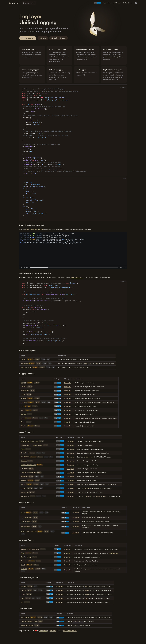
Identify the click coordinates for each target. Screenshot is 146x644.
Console (24, 359)
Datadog (24, 461)
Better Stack (25, 453)
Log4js (23, 394)
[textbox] (26, 268)
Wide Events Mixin (77, 277)
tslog (23, 418)
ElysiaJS (24, 586)
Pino (22, 406)
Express (23, 590)
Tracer (23, 422)
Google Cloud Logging (28, 473)
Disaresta (53, 631)
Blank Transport (26, 367)
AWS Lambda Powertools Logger (32, 445)
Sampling (24, 569)
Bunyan (23, 383)
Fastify (23, 594)
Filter (23, 553)
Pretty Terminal (26, 526)
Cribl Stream (89, 457)
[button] (21, 268)
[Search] (29, 3)
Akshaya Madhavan (70, 631)
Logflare (24, 488)
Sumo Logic (25, 492)
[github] (136, 3)
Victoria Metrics (101, 496)
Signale (23, 414)
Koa (22, 602)
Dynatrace (24, 469)
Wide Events (25, 617)
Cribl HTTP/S (25, 457)
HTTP (23, 513)
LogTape (24, 402)
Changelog (68, 383)
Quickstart (43, 38)
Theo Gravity (44, 631)
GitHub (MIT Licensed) (59, 38)
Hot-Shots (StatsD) (27, 625)
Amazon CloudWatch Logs (29, 441)
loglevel (24, 398)
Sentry (23, 484)
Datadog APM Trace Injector (30, 549)
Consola (24, 387)
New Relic (24, 477)
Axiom (23, 449)
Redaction (24, 561)
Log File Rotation (26, 518)
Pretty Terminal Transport (34, 229)
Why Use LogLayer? (28, 38)
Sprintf (23, 565)
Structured (24, 363)
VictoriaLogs (25, 496)
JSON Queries (113, 553)
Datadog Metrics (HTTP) (29, 621)
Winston (24, 426)
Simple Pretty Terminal (28, 531)
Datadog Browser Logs (28, 465)
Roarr (23, 410)
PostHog (24, 480)
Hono (23, 598)
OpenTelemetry (26, 521)
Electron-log (25, 391)
